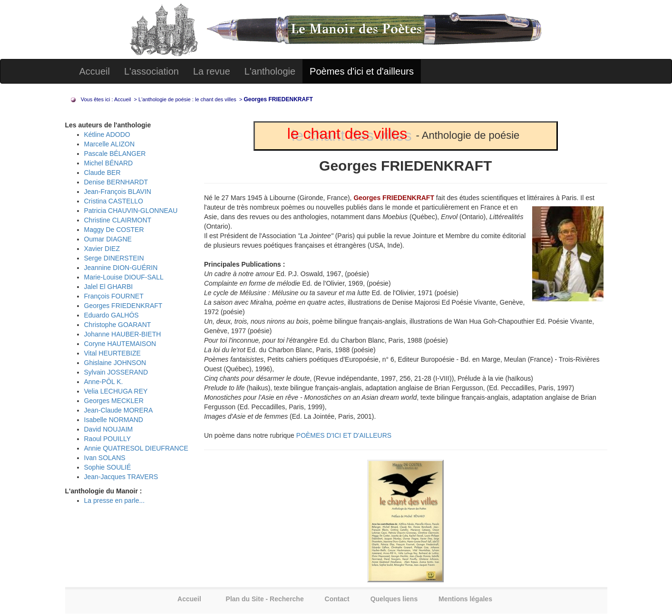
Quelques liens (394, 599)
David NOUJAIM (109, 429)
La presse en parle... (115, 500)
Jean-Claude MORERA (119, 410)
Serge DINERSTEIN (114, 258)
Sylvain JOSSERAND (116, 372)
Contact (337, 599)
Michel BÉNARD (109, 163)
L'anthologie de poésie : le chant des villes (188, 99)
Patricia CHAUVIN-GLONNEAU (131, 211)
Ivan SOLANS (105, 458)
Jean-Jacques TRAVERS (121, 477)
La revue (212, 71)
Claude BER (102, 173)
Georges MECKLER (114, 401)
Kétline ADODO (107, 135)
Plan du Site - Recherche (265, 599)
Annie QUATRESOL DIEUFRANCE (136, 448)
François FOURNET (114, 296)
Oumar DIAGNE (108, 239)
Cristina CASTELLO (114, 201)
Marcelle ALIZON (110, 144)
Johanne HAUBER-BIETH (123, 334)
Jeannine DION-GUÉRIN (121, 268)
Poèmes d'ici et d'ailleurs (362, 71)
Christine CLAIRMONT (118, 220)
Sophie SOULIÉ (108, 467)
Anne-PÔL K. (104, 382)
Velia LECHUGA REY (116, 391)
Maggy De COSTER (114, 230)
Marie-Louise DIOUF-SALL (124, 277)
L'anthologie (270, 71)
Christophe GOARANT (118, 325)
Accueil (95, 71)
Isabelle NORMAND (114, 420)
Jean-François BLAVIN (118, 192)
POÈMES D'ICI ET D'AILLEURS (344, 435)
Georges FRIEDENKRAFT (123, 306)
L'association (151, 71)
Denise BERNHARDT (116, 182)
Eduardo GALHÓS (112, 315)
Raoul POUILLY (108, 439)
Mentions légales (465, 599)
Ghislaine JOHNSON (115, 363)
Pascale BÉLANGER (115, 154)
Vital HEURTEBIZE (112, 353)
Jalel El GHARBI (109, 287)
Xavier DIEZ (102, 249)
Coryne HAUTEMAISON (120, 344)
